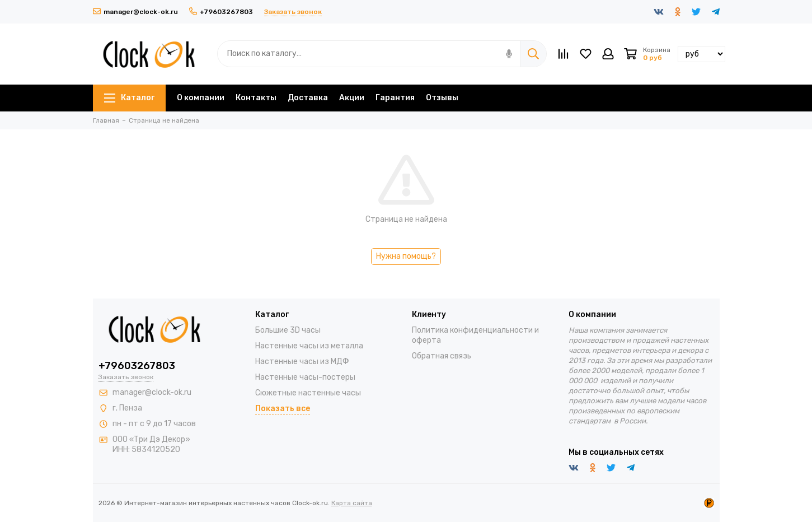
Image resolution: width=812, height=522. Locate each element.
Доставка (308, 98)
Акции (352, 98)
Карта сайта (352, 503)
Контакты (256, 98)
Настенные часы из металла (309, 346)
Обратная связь (442, 356)
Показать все (283, 409)
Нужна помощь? (406, 256)
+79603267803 (221, 12)
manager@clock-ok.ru (135, 12)
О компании (201, 98)
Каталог (129, 98)
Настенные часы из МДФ (302, 362)
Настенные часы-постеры (305, 377)
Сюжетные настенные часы (308, 393)
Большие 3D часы (288, 330)
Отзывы (442, 98)
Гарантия (395, 98)
